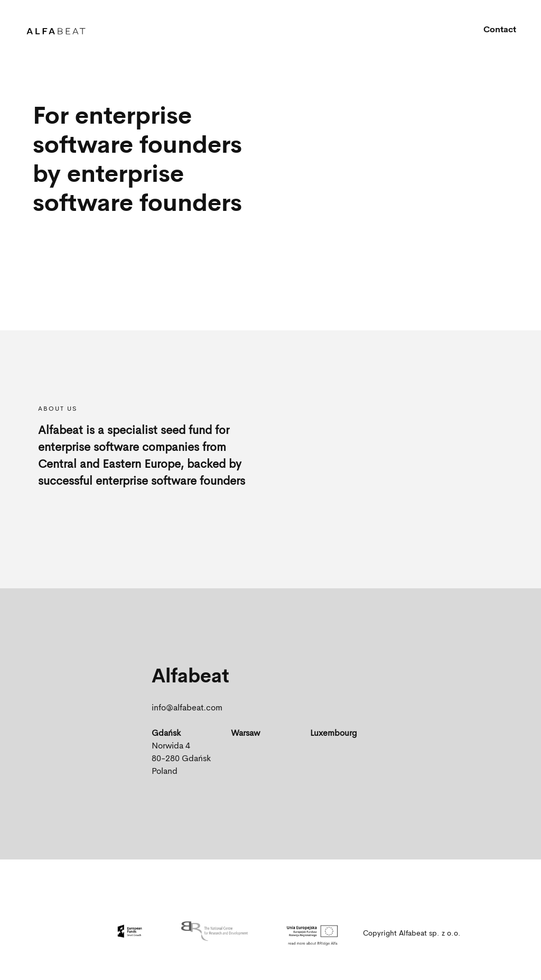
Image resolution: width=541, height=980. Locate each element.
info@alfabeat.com (187, 708)
